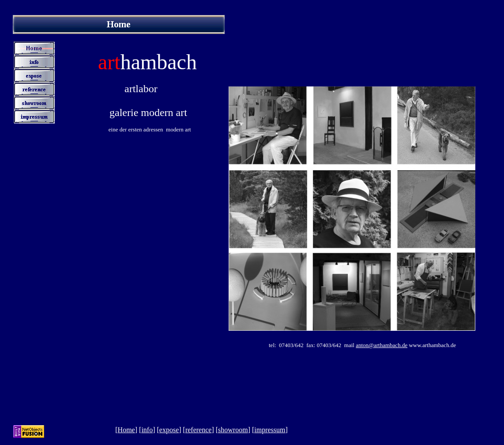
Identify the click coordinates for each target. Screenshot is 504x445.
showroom (233, 430)
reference (199, 430)
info (147, 430)
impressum (270, 430)
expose (169, 430)
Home (126, 430)
